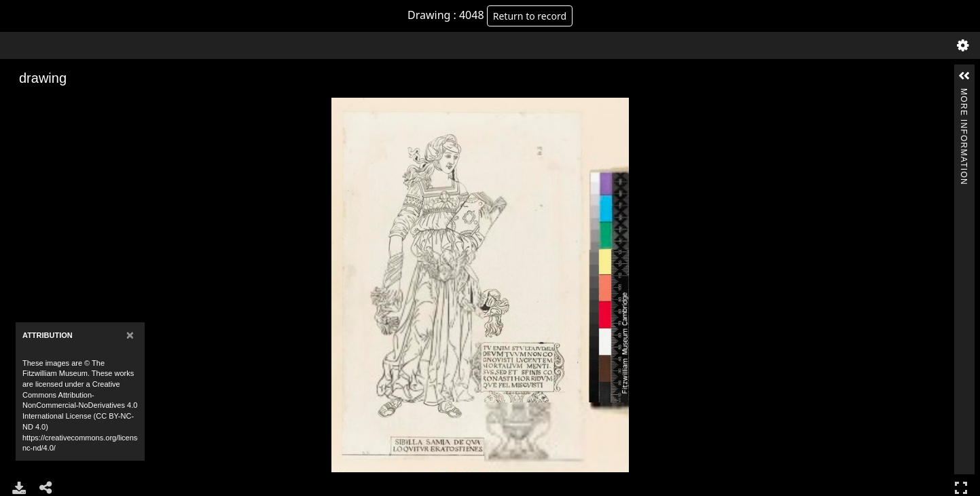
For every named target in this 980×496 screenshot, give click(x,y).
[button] (964, 76)
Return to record (530, 16)
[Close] (130, 335)
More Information (964, 94)
